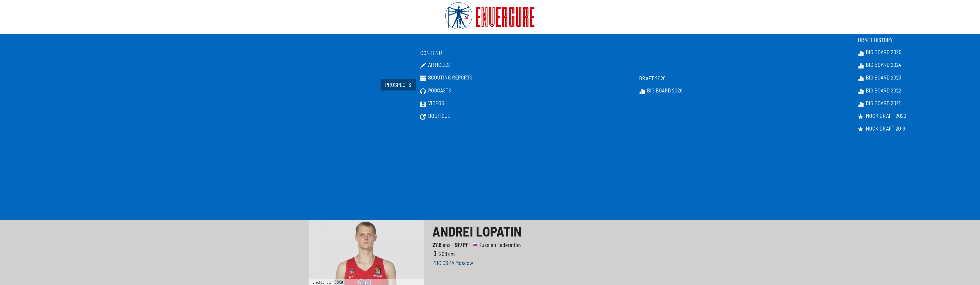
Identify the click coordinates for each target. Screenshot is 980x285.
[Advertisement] (490, 178)
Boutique (435, 116)
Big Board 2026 (661, 90)
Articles (435, 65)
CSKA (339, 282)
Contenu (431, 53)
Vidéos (432, 103)
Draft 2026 (652, 78)
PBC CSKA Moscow (453, 263)
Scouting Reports (446, 78)
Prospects (398, 85)
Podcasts (436, 90)
